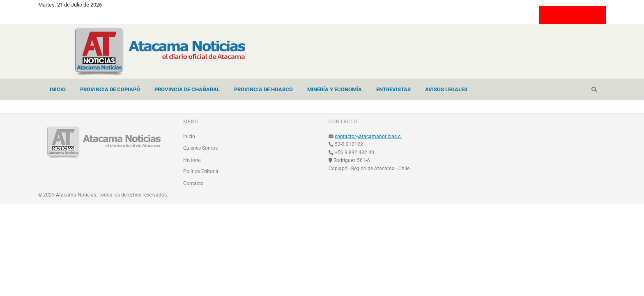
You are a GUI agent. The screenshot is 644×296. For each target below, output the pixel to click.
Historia (192, 160)
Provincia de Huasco (263, 89)
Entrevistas (393, 89)
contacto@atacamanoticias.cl (368, 136)
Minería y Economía (335, 89)
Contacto (193, 183)
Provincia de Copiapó (110, 89)
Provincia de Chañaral (187, 89)
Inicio (58, 89)
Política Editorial (201, 171)
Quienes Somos (200, 148)
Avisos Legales (446, 89)
